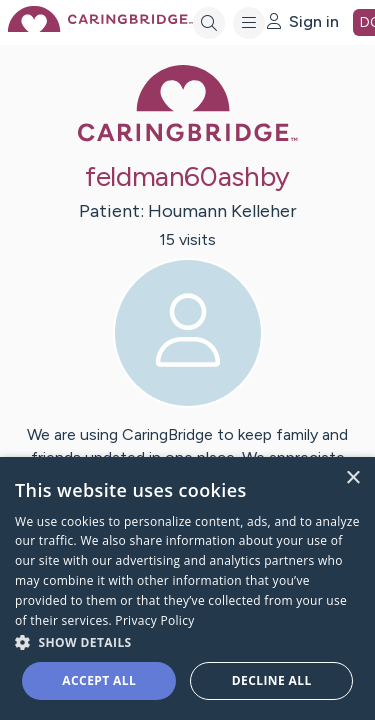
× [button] (352, 478)
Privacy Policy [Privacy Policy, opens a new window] (154, 620)
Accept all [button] (99, 680)
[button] (187, 641)
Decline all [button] (272, 680)
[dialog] (187, 588)
